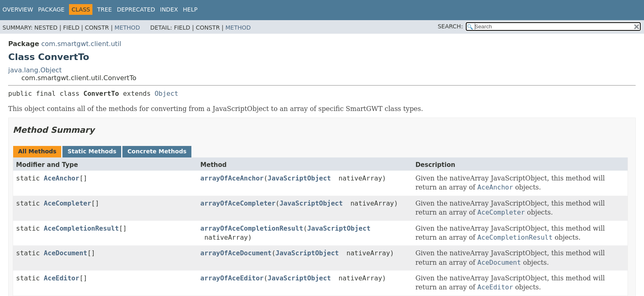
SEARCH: (450, 26)
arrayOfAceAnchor (232, 178)
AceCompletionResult (81, 228)
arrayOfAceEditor (232, 278)
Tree (104, 9)
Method (127, 28)
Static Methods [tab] (92, 151)
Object (166, 94)
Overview (18, 9)
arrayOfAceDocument (236, 253)
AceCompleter (67, 203)
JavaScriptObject (299, 178)
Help (190, 9)
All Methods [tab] (37, 151)
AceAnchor (61, 178)
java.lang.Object (35, 70)
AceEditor (61, 278)
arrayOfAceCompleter (238, 203)
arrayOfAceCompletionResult (252, 228)
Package (52, 9)
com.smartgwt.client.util (81, 44)
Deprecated (136, 9)
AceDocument (65, 253)
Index (169, 9)
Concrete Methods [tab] (157, 151)
